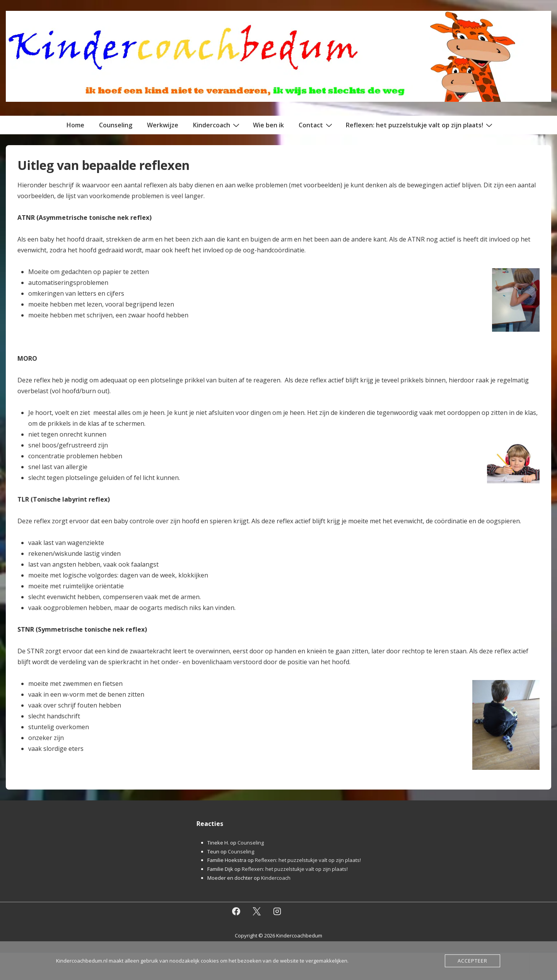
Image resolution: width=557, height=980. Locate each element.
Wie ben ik (268, 125)
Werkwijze (163, 125)
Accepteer (472, 961)
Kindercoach (217, 125)
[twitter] (257, 911)
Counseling (116, 125)
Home (75, 125)
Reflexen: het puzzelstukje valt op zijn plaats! (420, 125)
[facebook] (236, 911)
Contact (316, 125)
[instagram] (277, 911)
